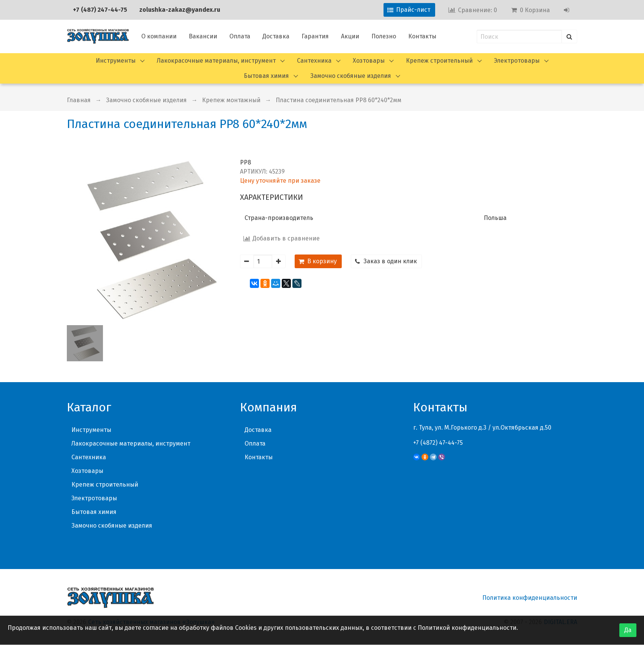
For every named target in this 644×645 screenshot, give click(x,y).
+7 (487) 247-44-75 (100, 10)
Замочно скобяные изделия (351, 76)
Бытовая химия (266, 76)
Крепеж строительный (439, 61)
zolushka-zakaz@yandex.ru (180, 10)
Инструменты (116, 61)
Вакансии (203, 36)
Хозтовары (369, 61)
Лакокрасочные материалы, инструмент (216, 61)
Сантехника (314, 61)
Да (628, 630)
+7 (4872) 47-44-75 (438, 443)
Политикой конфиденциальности (467, 628)
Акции (350, 36)
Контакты (422, 36)
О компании (159, 36)
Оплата (240, 36)
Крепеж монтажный (231, 100)
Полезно (384, 36)
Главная (79, 100)
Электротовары (517, 61)
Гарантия (315, 36)
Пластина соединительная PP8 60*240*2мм (339, 100)
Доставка (276, 36)
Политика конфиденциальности (530, 598)
